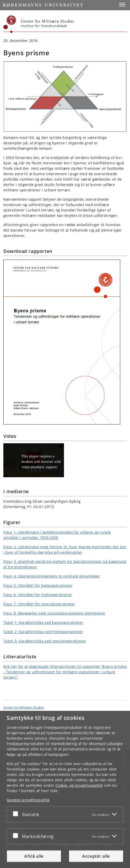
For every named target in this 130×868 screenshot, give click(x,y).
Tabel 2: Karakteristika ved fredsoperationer (43, 632)
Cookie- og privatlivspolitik (79, 785)
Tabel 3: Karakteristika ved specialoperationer (45, 641)
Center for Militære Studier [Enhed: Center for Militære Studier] (24, 707)
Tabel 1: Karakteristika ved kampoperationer (43, 622)
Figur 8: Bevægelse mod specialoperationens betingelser (54, 613)
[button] (122, 5)
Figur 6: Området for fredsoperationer (38, 595)
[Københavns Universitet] (10, 24)
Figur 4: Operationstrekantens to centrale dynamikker (52, 576)
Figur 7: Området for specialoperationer (39, 604)
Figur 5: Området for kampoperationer (38, 585)
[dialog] (65, 789)
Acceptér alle (96, 856)
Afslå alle (34, 856)
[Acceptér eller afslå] (17, 813)
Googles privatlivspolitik (28, 800)
